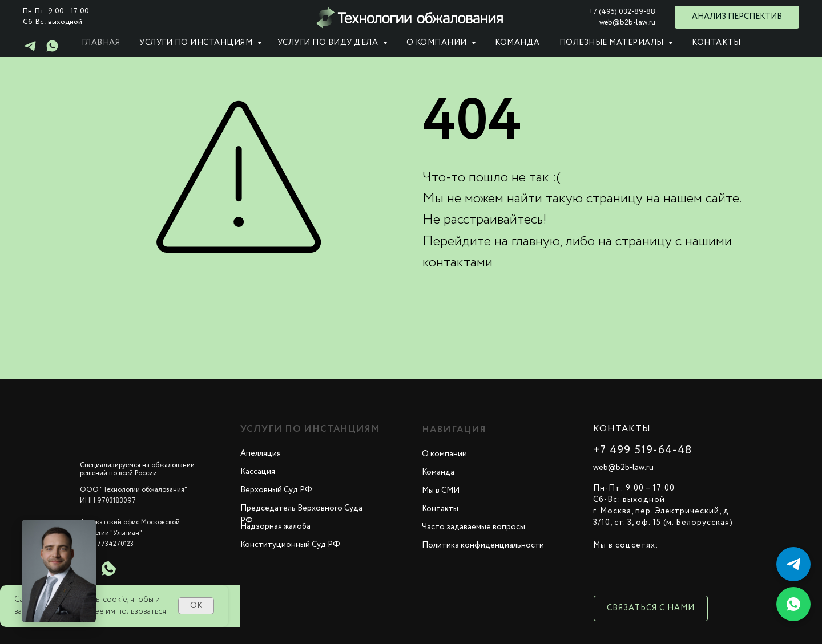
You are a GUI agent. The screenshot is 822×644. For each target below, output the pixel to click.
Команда (517, 43)
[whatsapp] (52, 50)
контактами (458, 263)
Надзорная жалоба (275, 526)
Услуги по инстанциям (197, 43)
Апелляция (261, 453)
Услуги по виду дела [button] (329, 43)
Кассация (258, 472)
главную (536, 242)
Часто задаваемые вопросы (474, 527)
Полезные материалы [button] (613, 43)
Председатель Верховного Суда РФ (301, 515)
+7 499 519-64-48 (642, 450)
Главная (101, 43)
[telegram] (30, 50)
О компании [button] (438, 43)
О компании (444, 454)
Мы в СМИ (441, 491)
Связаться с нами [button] (651, 608)
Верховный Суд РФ (276, 490)
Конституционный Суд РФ (290, 545)
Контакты (716, 43)
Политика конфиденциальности (483, 545)
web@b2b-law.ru (623, 468)
